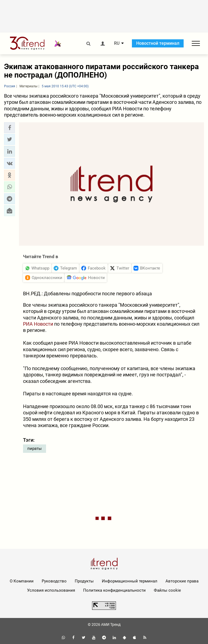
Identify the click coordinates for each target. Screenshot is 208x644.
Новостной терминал (158, 43)
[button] (9, 128)
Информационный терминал (130, 581)
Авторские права (182, 581)
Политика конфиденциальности (114, 590)
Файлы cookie (167, 590)
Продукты (84, 581)
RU (117, 43)
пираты (35, 448)
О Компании (22, 581)
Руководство (54, 581)
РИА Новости (38, 324)
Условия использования (51, 590)
